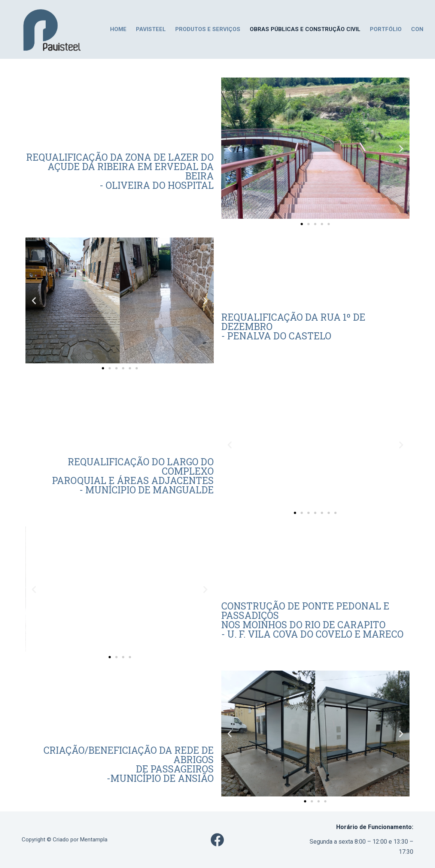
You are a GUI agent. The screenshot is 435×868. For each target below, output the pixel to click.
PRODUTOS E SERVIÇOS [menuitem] (208, 29)
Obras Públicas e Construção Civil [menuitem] (305, 29)
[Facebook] (217, 840)
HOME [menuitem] (118, 29)
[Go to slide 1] (302, 224)
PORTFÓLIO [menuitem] (386, 29)
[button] (230, 148)
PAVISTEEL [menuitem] (151, 29)
